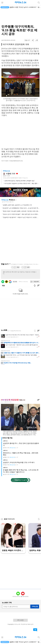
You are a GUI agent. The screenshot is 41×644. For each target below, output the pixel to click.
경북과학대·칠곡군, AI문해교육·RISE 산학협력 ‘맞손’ (20, 181)
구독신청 (35, 606)
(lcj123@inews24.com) (17, 161)
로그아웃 (15, 282)
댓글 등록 (36, 282)
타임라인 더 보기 (20, 480)
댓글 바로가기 (35, 630)
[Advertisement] (21, 17)
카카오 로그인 (6, 282)
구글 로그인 (10, 282)
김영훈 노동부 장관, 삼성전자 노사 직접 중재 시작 (17, 205)
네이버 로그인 (3, 282)
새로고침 (16, 200)
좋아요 (17, 174)
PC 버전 (20, 620)
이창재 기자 (10, 174)
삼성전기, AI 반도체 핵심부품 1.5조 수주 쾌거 (19, 462)
